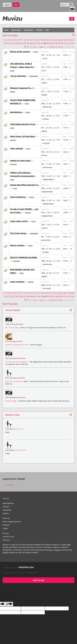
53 (70, 43)
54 (73, 43)
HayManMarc (48, 179)
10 (19, 40)
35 (19, 43)
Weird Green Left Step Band (23, 136)
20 (48, 40)
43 (42, 43)
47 (53, 43)
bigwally (13, 92)
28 (70, 40)
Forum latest (13, 310)
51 (65, 43)
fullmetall (31, 282)
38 (28, 43)
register (42, 47)
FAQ (47, 30)
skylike (12, 71)
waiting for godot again (21, 161)
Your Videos (13, 35)
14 (31, 40)
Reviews (6, 525)
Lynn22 (33, 221)
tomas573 (21, 378)
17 (39, 40)
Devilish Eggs (11, 401)
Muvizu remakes (18, 245)
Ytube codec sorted (19, 221)
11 (22, 40)
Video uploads (17, 148)
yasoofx (36, 52)
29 (73, 40)
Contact (6, 507)
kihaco (20, 341)
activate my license (14, 381)
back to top (38, 580)
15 (33, 40)
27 (68, 40)
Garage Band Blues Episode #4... (25, 185)
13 (28, 40)
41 (36, 43)
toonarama (13, 164)
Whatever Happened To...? (22, 88)
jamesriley (47, 107)
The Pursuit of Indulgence (17, 362)
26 (65, 40)
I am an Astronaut (18, 76)
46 (51, 43)
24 (59, 40)
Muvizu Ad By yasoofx (20, 52)
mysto (15, 188)
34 (16, 43)
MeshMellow (8, 503)
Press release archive (12, 522)
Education (7, 510)
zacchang (13, 140)
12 (25, 40)
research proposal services (17, 345)
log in (35, 47)
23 (56, 40)
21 (51, 40)
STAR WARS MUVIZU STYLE (23, 124)
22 (53, 40)
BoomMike (19, 324)
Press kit (6, 518)
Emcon (28, 149)
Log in (7, 5)
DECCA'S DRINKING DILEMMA (24, 257)
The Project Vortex (18, 233)
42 (39, 43)
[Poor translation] (9, 604)
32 (11, 43)
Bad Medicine (16, 112)
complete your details (56, 47)
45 (48, 43)
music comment (17, 282)
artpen (44, 83)
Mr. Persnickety (12, 328)
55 (25, 47)
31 (8, 43)
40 (33, 43)
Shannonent (19, 429)
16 (36, 40)
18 (42, 40)
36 (22, 43)
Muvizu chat (12, 415)
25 (62, 40)
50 (62, 43)
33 (14, 43)
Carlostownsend (20, 450)
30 (5, 43)
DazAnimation (34, 76)
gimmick (32, 197)
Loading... (9, 485)
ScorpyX (46, 143)
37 (25, 43)
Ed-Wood (28, 213)
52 (68, 43)
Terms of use (8, 537)
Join (16, 5)
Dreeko (28, 112)
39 (31, 43)
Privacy (6, 533)
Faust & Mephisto (18, 197)
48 (56, 43)
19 (45, 40)
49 (59, 43)
